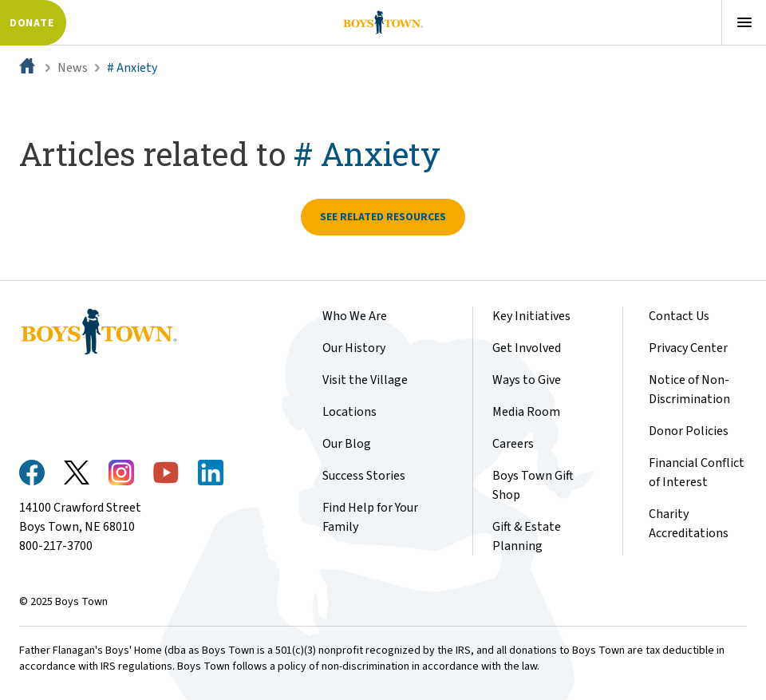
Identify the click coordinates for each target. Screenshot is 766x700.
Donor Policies (689, 431)
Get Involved (527, 348)
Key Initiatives (531, 316)
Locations (349, 412)
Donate (32, 23)
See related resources (383, 217)
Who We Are (355, 316)
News (73, 68)
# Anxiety (132, 68)
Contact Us (679, 316)
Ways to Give (527, 380)
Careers (513, 444)
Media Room (526, 412)
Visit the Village (365, 380)
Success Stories (364, 476)
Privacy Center (688, 348)
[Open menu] (744, 22)
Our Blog (347, 444)
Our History (354, 348)
